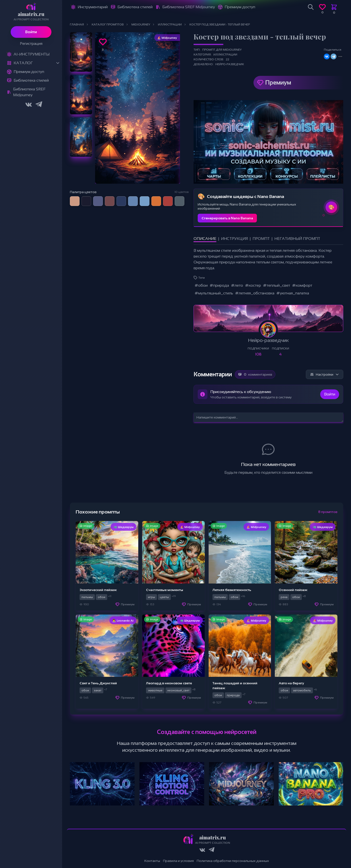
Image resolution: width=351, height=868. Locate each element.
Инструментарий (93, 7)
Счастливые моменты (165, 590)
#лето (237, 285)
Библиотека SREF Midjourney (29, 92)
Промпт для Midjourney (222, 50)
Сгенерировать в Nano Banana (227, 218)
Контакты (152, 861)
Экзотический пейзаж (98, 590)
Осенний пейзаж (293, 590)
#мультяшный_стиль (214, 293)
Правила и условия (178, 861)
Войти (31, 32)
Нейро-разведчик (230, 64)
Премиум (278, 83)
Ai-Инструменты (32, 54)
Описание (205, 239)
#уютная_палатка (293, 293)
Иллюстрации (225, 55)
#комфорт (302, 285)
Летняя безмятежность (232, 590)
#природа (219, 285)
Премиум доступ (29, 72)
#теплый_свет (277, 285)
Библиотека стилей (31, 80)
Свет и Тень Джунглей (98, 683)
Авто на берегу (291, 683)
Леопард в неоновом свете (169, 683)
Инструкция (234, 239)
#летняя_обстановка (255, 293)
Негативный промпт (297, 239)
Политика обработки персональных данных (233, 861)
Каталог (23, 63)
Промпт (261, 239)
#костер (253, 285)
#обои (201, 285)
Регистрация (31, 43)
